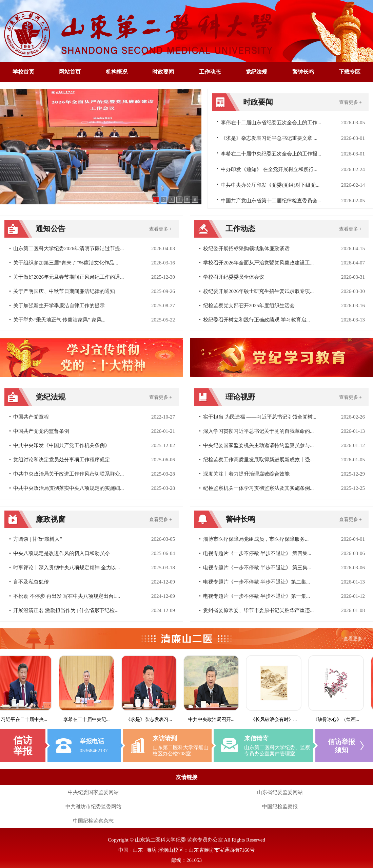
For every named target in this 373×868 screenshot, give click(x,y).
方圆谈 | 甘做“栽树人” (38, 539)
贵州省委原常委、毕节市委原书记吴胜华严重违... (258, 610)
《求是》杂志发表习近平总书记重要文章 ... (269, 138)
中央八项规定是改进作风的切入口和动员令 (62, 553)
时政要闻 (163, 72)
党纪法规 (256, 72)
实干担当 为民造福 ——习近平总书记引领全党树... (260, 417)
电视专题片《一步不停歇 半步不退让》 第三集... (257, 568)
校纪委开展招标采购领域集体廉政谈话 (246, 248)
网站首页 (70, 72)
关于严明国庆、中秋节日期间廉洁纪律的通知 (64, 291)
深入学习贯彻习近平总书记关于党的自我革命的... (258, 431)
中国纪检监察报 (280, 807)
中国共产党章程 (31, 417)
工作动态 (210, 72)
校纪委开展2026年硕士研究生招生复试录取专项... (258, 291)
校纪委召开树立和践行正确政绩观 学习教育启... (257, 320)
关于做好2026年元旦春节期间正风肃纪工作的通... (68, 277)
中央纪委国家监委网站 (93, 792)
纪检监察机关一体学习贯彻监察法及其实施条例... (258, 488)
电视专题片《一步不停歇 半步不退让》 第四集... (257, 553)
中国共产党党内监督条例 (41, 431)
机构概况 (117, 72)
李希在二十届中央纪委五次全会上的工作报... (271, 154)
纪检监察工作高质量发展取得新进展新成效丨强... (258, 460)
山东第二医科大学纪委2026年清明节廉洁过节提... (68, 248)
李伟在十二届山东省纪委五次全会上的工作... (271, 123)
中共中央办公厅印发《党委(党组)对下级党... (270, 185)
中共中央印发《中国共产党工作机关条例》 (62, 445)
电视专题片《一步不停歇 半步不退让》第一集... (257, 596)
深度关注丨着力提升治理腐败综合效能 (246, 474)
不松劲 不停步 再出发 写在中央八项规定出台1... (67, 596)
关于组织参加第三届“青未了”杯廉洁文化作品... (66, 263)
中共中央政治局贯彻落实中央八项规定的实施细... (68, 488)
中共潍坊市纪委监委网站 (93, 807)
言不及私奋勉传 (31, 582)
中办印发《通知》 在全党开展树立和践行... (269, 169)
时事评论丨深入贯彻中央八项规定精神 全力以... (67, 568)
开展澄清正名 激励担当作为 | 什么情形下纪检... (66, 610)
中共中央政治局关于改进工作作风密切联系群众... (68, 474)
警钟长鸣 (303, 72)
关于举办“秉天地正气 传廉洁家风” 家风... (59, 320)
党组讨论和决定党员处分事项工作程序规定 (62, 460)
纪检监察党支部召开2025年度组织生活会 (249, 306)
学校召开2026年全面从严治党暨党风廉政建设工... (258, 263)
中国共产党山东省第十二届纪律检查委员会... (271, 201)
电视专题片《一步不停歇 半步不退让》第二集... (257, 582)
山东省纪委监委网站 (280, 792)
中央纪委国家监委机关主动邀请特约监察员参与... (258, 445)
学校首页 (23, 72)
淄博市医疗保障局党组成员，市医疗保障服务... (256, 539)
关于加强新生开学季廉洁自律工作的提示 (59, 306)
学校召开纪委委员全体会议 (234, 277)
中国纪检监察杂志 (93, 821)
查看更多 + (350, 102)
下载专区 (350, 72)
